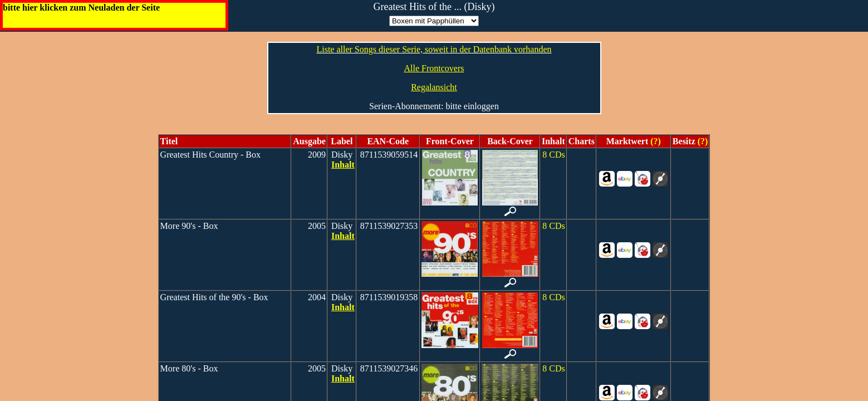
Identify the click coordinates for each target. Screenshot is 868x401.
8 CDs (553, 155)
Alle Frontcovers (434, 68)
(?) (654, 141)
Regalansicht (434, 87)
